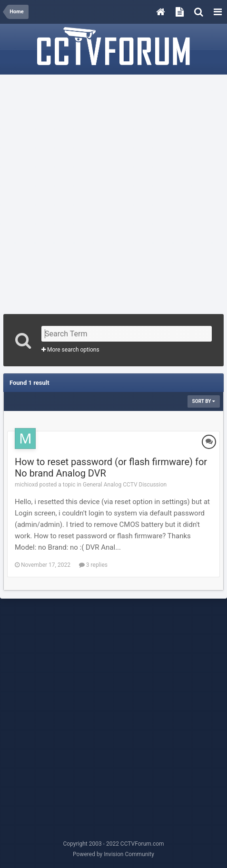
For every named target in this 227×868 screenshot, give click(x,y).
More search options (70, 350)
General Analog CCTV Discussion (125, 485)
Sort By (204, 401)
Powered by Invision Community (113, 854)
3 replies (93, 565)
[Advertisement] (113, 191)
